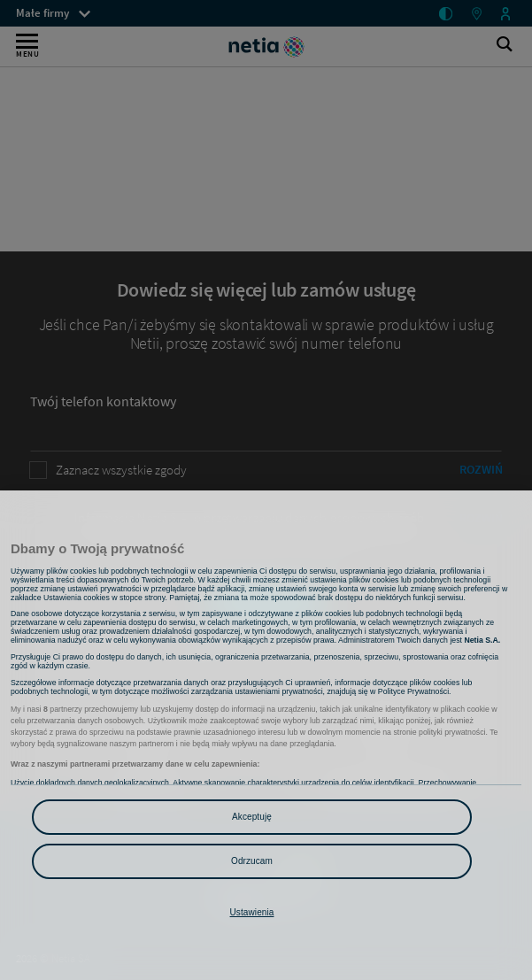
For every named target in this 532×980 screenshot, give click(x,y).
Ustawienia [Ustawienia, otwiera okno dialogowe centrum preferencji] (252, 912)
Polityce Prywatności (413, 691)
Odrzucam (252, 861)
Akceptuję (252, 817)
